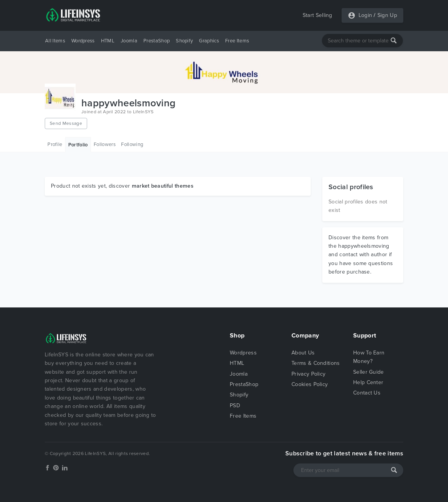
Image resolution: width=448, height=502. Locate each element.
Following (132, 144)
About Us (303, 353)
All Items (55, 41)
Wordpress (83, 41)
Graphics (209, 41)
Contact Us (367, 393)
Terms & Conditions (316, 363)
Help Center (368, 382)
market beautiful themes (163, 186)
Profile (55, 144)
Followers (105, 144)
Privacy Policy (308, 374)
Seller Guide (369, 372)
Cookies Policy (310, 384)
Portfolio (78, 145)
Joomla (129, 41)
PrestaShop (157, 41)
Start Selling (317, 15)
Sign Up (387, 15)
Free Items (237, 41)
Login (365, 15)
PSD (235, 405)
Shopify (184, 41)
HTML (108, 41)
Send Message (66, 123)
